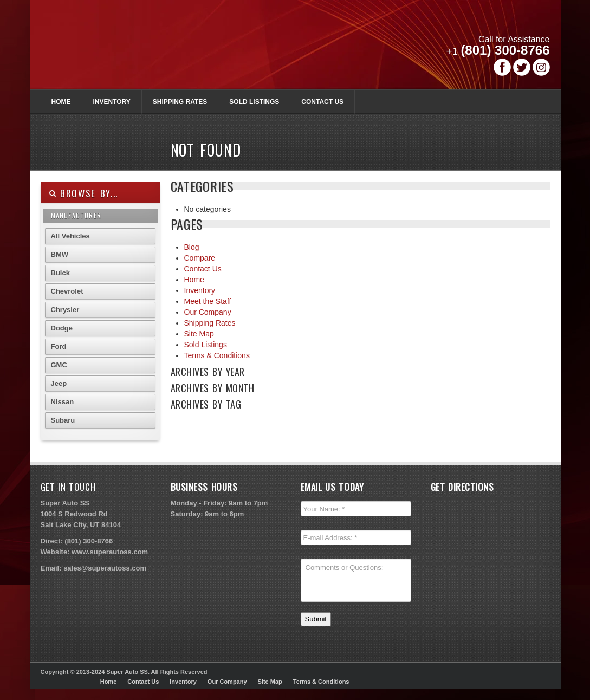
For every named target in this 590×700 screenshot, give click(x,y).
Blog (192, 247)
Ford (59, 346)
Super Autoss (175, 50)
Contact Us (322, 102)
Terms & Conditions (217, 355)
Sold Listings (254, 102)
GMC (59, 365)
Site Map (199, 334)
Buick (60, 273)
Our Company (208, 312)
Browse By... (84, 193)
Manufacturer (76, 215)
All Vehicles (70, 236)
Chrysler (65, 310)
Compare (200, 258)
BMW (60, 254)
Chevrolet (67, 291)
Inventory (112, 102)
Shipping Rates (180, 102)
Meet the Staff (208, 301)
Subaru (63, 420)
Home (61, 102)
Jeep (59, 383)
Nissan (63, 402)
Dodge (62, 328)
